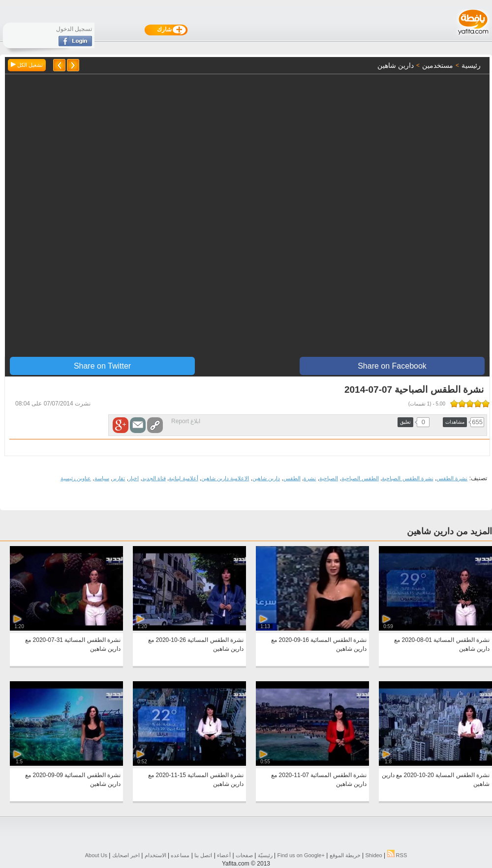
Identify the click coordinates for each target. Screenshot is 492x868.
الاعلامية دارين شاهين (225, 478)
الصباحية (329, 478)
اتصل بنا (203, 855)
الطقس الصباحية (360, 478)
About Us (96, 855)
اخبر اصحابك (126, 855)
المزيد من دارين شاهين (449, 531)
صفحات (244, 855)
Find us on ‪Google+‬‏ (301, 855)
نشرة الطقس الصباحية (407, 478)
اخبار (134, 478)
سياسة (102, 478)
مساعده (180, 855)
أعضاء (224, 855)
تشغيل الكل (27, 65)
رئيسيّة (265, 855)
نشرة (310, 478)
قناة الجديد (154, 478)
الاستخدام (155, 855)
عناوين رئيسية (76, 478)
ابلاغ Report (186, 421)
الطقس (292, 478)
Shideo (373, 855)
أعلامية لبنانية (183, 478)
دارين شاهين (266, 478)
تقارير (119, 478)
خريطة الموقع (345, 855)
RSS (397, 855)
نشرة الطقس (452, 478)
